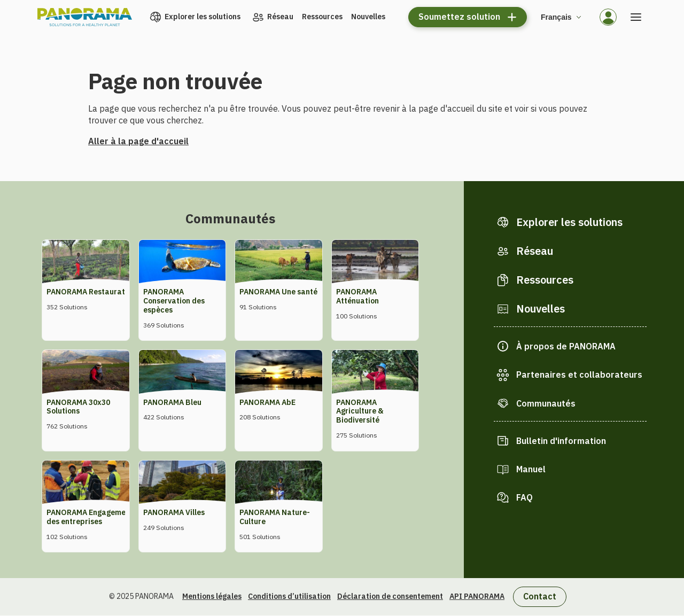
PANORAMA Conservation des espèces (174, 301)
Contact (540, 596)
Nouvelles (368, 17)
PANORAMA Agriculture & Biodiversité (360, 411)
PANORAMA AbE (267, 402)
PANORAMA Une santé (278, 292)
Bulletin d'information (561, 441)
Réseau (280, 17)
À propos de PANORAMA (566, 346)
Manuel (531, 469)
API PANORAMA (477, 596)
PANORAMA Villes (174, 512)
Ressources (322, 17)
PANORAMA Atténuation (357, 296)
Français (556, 17)
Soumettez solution (459, 17)
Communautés (546, 403)
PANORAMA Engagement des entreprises (90, 517)
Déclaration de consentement (390, 596)
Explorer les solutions (203, 17)
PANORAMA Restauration (91, 292)
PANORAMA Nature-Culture (275, 517)
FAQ (524, 497)
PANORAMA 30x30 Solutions (78, 407)
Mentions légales (212, 596)
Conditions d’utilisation (289, 596)
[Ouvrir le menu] (636, 17)
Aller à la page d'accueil (138, 141)
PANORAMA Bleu (172, 402)
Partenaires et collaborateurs (579, 375)
